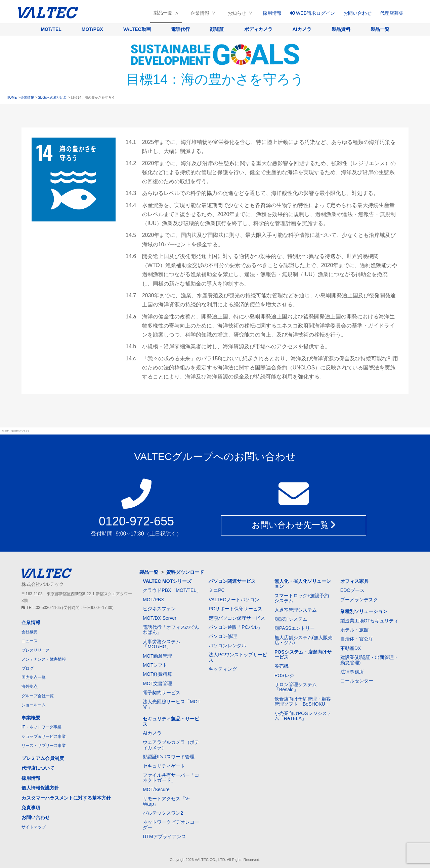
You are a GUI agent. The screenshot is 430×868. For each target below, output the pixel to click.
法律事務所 (352, 672)
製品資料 (341, 29)
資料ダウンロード (185, 572)
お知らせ (237, 13)
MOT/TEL (51, 29)
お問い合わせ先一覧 (294, 525)
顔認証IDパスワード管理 (169, 757)
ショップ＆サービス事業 (44, 736)
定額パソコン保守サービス (237, 618)
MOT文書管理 (157, 683)
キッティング (223, 669)
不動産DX (351, 648)
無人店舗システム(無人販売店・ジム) (304, 640)
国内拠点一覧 (34, 677)
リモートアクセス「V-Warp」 (166, 801)
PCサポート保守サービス (235, 609)
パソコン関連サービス (232, 581)
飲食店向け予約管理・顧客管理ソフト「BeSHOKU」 (303, 701)
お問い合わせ (357, 13)
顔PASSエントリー (295, 628)
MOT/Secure (156, 789)
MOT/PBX (92, 29)
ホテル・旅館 (354, 630)
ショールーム (34, 705)
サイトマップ (34, 827)
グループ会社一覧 (38, 696)
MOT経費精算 (157, 674)
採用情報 (272, 13)
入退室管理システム (296, 610)
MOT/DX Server (160, 618)
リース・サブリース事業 (44, 746)
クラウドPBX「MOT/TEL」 (172, 590)
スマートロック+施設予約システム (302, 598)
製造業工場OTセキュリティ (369, 621)
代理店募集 (392, 13)
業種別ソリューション (364, 611)
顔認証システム (291, 619)
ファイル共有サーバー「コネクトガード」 (171, 778)
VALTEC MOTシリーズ (167, 581)
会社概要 (30, 632)
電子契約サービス (162, 693)
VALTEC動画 (137, 29)
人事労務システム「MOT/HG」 (162, 644)
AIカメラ (302, 29)
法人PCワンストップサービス (238, 657)
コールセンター (357, 681)
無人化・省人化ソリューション (303, 584)
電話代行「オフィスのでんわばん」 (171, 630)
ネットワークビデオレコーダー (171, 825)
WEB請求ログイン (312, 13)
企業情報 (200, 13)
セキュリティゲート (164, 766)
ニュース (30, 641)
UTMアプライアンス (164, 836)
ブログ (28, 668)
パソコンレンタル (227, 646)
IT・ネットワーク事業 (41, 727)
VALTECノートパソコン (234, 600)
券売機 (282, 666)
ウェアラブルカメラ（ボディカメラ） (171, 745)
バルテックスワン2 (163, 813)
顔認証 (217, 29)
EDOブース (352, 590)
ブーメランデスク (359, 600)
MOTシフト (155, 665)
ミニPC (217, 590)
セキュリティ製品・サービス (171, 721)
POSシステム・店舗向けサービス (303, 654)
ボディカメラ (258, 29)
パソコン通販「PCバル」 (235, 627)
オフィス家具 (354, 581)
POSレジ (284, 675)
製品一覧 (163, 13)
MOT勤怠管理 (157, 656)
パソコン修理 (223, 636)
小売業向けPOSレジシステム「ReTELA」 (303, 716)
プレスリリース (36, 650)
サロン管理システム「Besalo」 (296, 687)
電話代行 (180, 29)
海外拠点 (30, 686)
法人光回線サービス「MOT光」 (171, 704)
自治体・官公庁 (357, 639)
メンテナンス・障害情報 (44, 659)
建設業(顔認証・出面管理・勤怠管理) (369, 660)
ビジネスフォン (159, 609)
